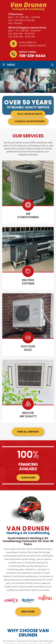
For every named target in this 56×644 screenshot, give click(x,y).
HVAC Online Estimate (30, 114)
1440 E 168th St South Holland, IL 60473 (32, 44)
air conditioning (28, 216)
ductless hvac (28, 348)
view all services (28, 432)
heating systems (28, 282)
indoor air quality (28, 415)
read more (28, 612)
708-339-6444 (32, 56)
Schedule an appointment (30, 121)
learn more (28, 478)
